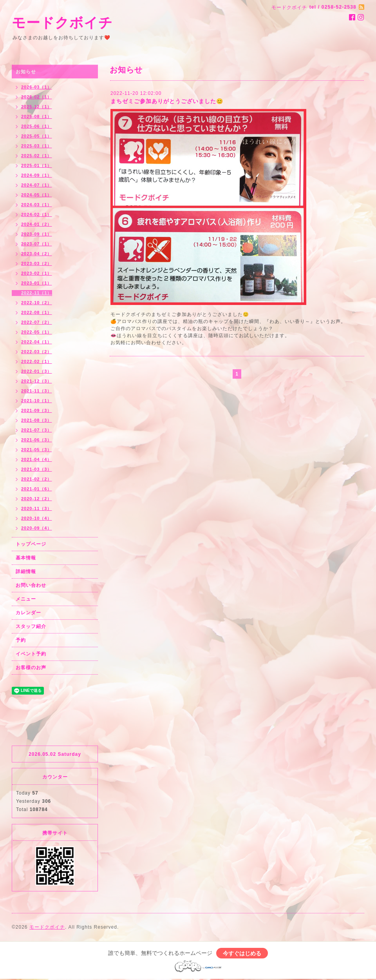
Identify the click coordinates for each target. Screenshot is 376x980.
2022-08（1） (37, 312)
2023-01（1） (37, 283)
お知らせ (26, 72)
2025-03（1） (37, 146)
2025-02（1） (37, 156)
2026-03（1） (37, 87)
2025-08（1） (37, 116)
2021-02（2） (37, 479)
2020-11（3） (37, 508)
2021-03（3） (37, 469)
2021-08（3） (37, 420)
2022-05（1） (37, 332)
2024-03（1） (37, 205)
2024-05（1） (37, 195)
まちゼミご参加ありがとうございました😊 (167, 101)
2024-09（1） (37, 175)
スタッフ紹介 (31, 626)
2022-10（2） (37, 303)
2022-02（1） (37, 361)
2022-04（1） (37, 342)
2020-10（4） (37, 518)
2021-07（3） (37, 430)
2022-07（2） (37, 322)
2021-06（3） (37, 440)
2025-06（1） (37, 126)
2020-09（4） (37, 528)
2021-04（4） (37, 459)
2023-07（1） (37, 244)
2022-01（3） (37, 371)
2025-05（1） (37, 136)
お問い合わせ (31, 585)
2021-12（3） (37, 381)
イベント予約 (31, 654)
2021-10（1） (37, 401)
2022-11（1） (37, 293)
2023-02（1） (37, 273)
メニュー (26, 599)
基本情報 (26, 558)
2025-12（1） (37, 107)
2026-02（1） (37, 97)
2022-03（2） (37, 352)
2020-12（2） (37, 499)
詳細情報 (26, 572)
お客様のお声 (31, 668)
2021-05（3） (37, 450)
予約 (21, 640)
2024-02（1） (37, 214)
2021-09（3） (37, 410)
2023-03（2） (37, 263)
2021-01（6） (37, 489)
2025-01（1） (37, 165)
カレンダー (28, 613)
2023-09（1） (37, 234)
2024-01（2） (37, 224)
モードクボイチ (62, 23)
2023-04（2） (37, 254)
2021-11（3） (37, 391)
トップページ (31, 544)
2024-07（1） (37, 185)
